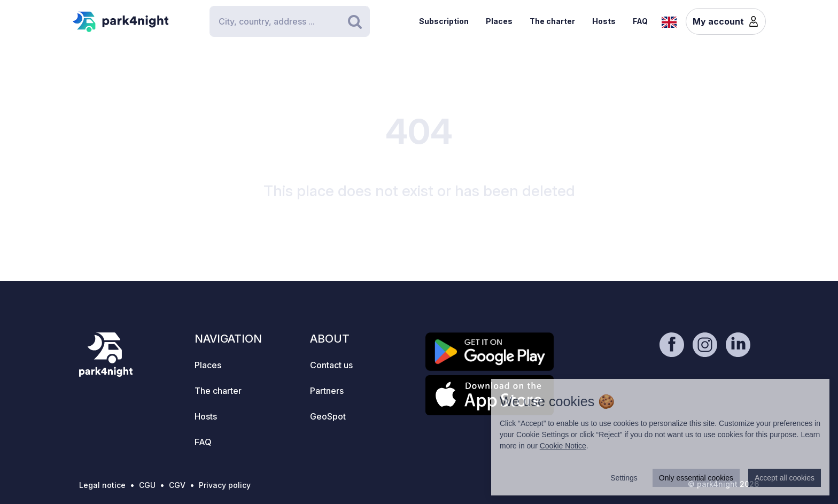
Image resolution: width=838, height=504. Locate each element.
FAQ (640, 21)
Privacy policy (225, 485)
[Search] (290, 21)
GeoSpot (328, 416)
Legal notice (102, 485)
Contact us (331, 365)
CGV (177, 485)
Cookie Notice (563, 446)
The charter (552, 21)
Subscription (444, 21)
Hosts (604, 21)
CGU (147, 485)
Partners (327, 391)
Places (499, 21)
